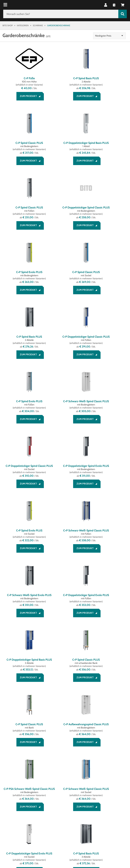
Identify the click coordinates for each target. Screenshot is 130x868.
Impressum (57, 779)
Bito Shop (8, 25)
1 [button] (55, 725)
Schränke (38, 25)
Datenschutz (58, 783)
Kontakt (8, 787)
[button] (106, 5)
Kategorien (23, 25)
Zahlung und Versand (16, 779)
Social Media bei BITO (17, 800)
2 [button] (65, 725)
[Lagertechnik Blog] (37, 809)
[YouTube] (26, 809)
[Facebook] (6, 809)
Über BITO (99, 775)
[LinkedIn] (16, 809)
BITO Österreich (11, 851)
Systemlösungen (104, 779)
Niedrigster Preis (106, 36)
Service (8, 769)
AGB (52, 775)
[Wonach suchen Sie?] (61, 14)
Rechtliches (59, 769)
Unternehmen (103, 769)
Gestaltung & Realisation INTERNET (71, 837)
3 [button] (75, 725)
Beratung (8, 775)
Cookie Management (62, 787)
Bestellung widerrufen (17, 791)
